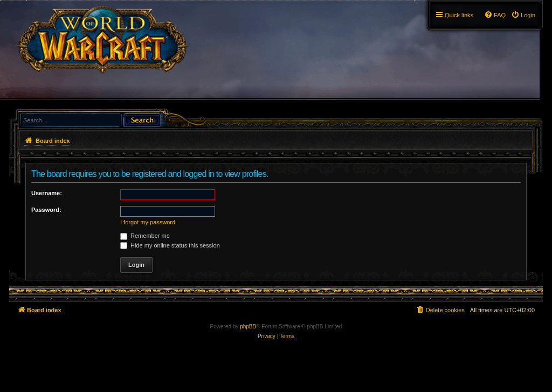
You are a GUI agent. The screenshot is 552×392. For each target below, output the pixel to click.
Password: (46, 210)
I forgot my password (148, 222)
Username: (47, 193)
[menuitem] (523, 15)
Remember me (145, 236)
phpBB (248, 326)
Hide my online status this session (170, 245)
